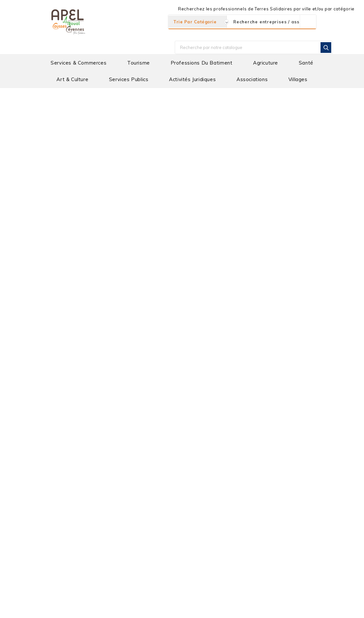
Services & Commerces (79, 63)
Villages (298, 79)
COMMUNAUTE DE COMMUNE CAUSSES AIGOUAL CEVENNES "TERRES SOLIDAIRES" (229, 511)
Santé (306, 63)
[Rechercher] (254, 47)
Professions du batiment (202, 63)
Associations (252, 79)
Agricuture (266, 63)
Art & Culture (72, 79)
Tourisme (139, 63)
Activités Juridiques (192, 79)
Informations (46, 497)
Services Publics (129, 79)
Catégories (49, 122)
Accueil (45, 94)
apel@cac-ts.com (67, 536)
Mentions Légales (184, 609)
